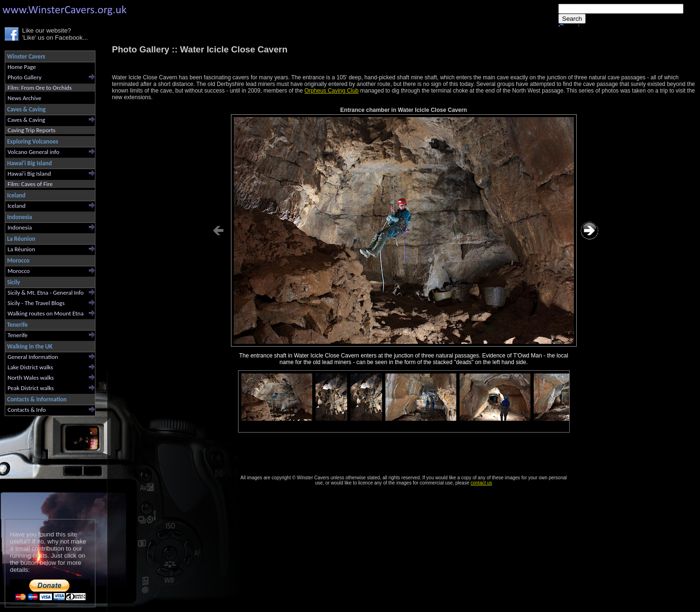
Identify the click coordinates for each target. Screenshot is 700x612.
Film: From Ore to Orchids (40, 88)
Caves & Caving (26, 120)
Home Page (22, 67)
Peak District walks (31, 388)
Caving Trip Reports (31, 130)
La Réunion (21, 249)
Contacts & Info (27, 410)
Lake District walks (30, 367)
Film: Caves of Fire (30, 184)
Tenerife (18, 335)
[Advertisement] (46, 465)
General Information (33, 357)
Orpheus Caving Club (332, 91)
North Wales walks (31, 378)
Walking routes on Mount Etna (46, 313)
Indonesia (20, 227)
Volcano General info (34, 152)
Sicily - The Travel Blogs (36, 303)
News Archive (24, 98)
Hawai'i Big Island (29, 174)
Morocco (19, 271)
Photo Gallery (25, 77)
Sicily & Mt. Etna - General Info (46, 293)
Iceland (17, 206)
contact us (481, 483)
